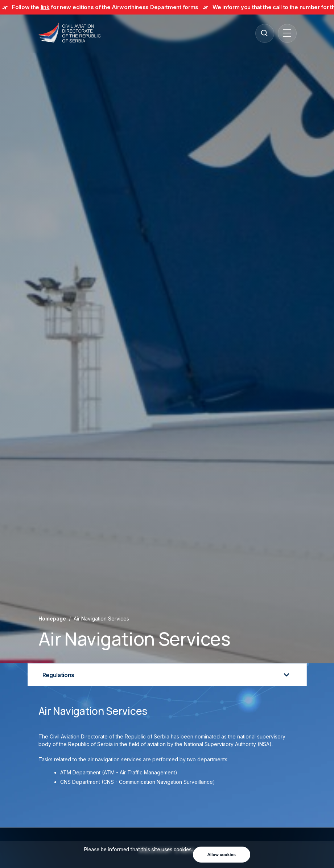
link (45, 7)
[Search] (264, 33)
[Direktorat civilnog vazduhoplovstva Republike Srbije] (70, 33)
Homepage (52, 619)
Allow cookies (222, 855)
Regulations (167, 675)
